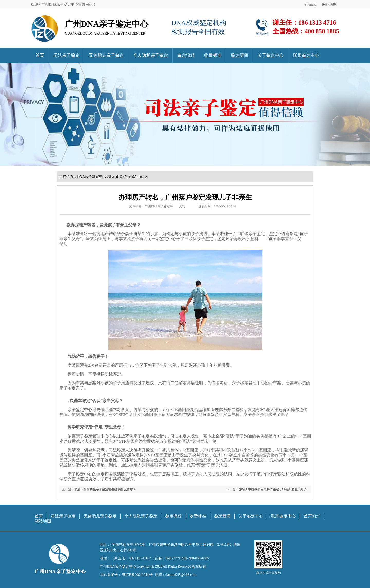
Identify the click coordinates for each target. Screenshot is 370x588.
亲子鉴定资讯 (135, 177)
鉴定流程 (186, 55)
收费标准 (213, 55)
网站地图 (329, 4)
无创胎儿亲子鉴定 (106, 55)
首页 (40, 55)
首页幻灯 (312, 516)
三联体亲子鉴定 (199, 239)
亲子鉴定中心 (80, 410)
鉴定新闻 (239, 55)
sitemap (311, 4)
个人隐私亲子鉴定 (151, 55)
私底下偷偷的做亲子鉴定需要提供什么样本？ (105, 489)
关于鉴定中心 (271, 55)
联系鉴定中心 (306, 55)
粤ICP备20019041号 (137, 575)
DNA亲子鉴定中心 (92, 177)
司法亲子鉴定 (67, 55)
